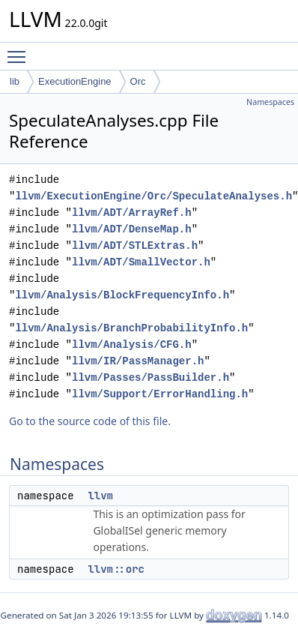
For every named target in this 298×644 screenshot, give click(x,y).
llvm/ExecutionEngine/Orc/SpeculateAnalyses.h (153, 196)
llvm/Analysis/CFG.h (132, 344)
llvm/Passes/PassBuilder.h (150, 377)
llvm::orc (116, 569)
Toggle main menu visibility (20, 50)
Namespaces (270, 102)
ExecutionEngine (75, 81)
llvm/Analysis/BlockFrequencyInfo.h (122, 295)
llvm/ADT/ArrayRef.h (132, 213)
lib (15, 81)
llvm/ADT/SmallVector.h (141, 262)
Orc (138, 81)
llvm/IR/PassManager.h (138, 361)
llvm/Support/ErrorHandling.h (160, 394)
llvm (100, 496)
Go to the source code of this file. (90, 421)
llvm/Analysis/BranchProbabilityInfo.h (131, 328)
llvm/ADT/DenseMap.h (132, 229)
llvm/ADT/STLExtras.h (135, 246)
